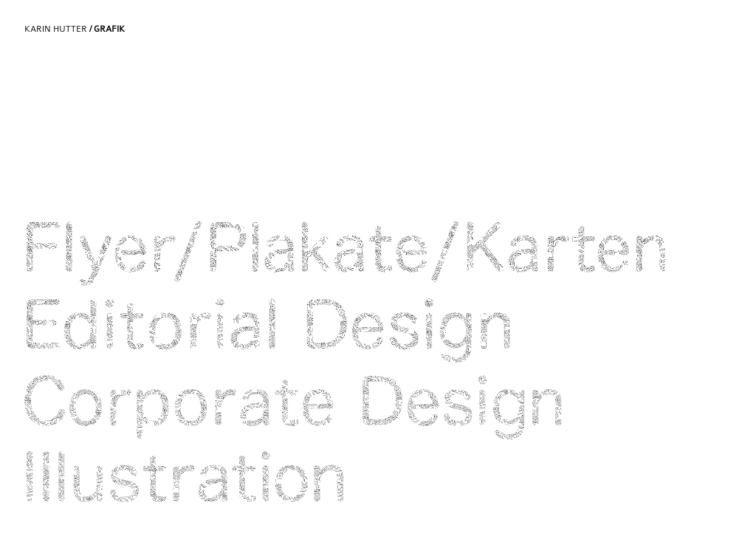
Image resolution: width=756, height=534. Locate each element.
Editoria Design (345, 330)
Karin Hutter (75, 29)
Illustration (345, 484)
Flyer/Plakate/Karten (345, 253)
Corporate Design (345, 407)
